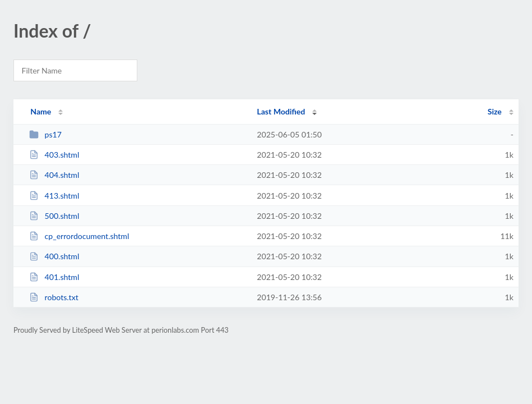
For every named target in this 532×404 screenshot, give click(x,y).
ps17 (45, 134)
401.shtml (54, 277)
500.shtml (54, 216)
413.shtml (54, 196)
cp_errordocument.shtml (79, 236)
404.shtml (54, 175)
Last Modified (281, 111)
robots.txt (54, 297)
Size (495, 111)
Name (41, 111)
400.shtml (54, 256)
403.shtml (54, 155)
